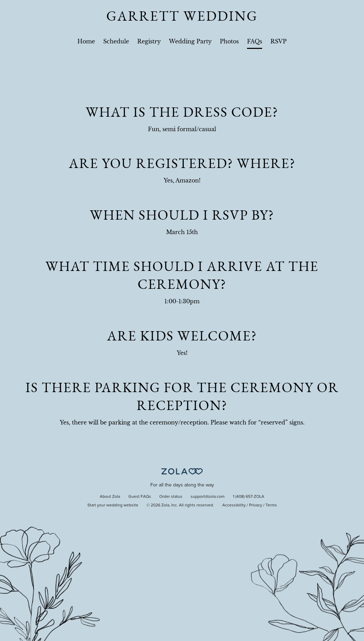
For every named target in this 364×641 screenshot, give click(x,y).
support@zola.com (208, 497)
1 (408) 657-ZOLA (249, 497)
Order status (171, 497)
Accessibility (234, 505)
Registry (149, 41)
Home (86, 41)
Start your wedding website (113, 505)
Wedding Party (190, 41)
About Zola (110, 497)
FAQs (255, 41)
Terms (271, 505)
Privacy (256, 505)
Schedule (116, 41)
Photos (229, 41)
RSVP (279, 41)
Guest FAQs (140, 497)
